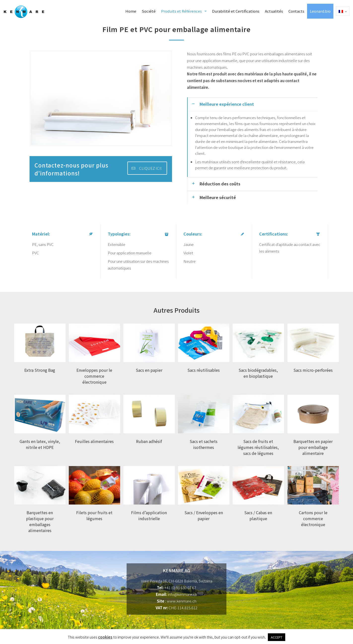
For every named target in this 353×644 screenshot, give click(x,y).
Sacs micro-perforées (313, 370)
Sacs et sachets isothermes (204, 444)
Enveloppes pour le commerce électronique (94, 376)
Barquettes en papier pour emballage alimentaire (313, 447)
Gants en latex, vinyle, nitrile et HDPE (40, 444)
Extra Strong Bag (40, 370)
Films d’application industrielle (149, 515)
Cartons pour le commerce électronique (313, 518)
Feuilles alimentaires (94, 441)
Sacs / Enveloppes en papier (204, 515)
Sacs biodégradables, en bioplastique (258, 373)
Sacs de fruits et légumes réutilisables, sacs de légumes (258, 447)
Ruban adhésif (149, 441)
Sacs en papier (149, 370)
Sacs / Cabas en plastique (258, 515)
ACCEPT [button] (277, 637)
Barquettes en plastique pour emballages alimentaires (40, 521)
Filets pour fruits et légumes (94, 515)
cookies (105, 637)
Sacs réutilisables (204, 370)
